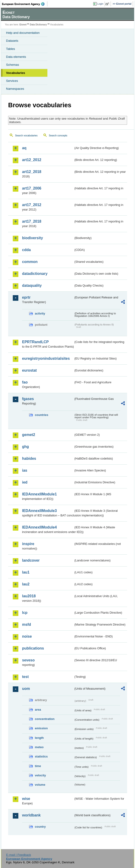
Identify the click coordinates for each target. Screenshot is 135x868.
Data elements (16, 57)
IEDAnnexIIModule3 (39, 511)
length (39, 738)
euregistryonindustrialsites (46, 358)
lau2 (26, 584)
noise (27, 636)
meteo (39, 747)
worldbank (31, 815)
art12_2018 (32, 172)
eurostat (29, 370)
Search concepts (58, 135)
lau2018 (29, 596)
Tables (11, 49)
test (25, 677)
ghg (25, 447)
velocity (40, 775)
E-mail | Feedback (18, 855)
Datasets (12, 41)
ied (25, 482)
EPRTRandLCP (35, 342)
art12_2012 (32, 160)
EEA (25, 4)
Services (12, 81)
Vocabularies (16, 73)
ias (25, 470)
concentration (45, 719)
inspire (28, 544)
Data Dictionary (38, 25)
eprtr (26, 297)
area (38, 710)
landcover (31, 560)
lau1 (26, 572)
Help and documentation (23, 33)
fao (25, 382)
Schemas (13, 65)
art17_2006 (32, 188)
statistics (41, 756)
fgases (28, 399)
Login (100, 4)
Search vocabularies (26, 135)
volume (40, 785)
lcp (25, 613)
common (30, 262)
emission (41, 728)
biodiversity (33, 238)
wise (26, 799)
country (40, 827)
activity (40, 313)
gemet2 (29, 435)
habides (29, 458)
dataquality (32, 285)
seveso (28, 660)
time (38, 766)
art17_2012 (32, 205)
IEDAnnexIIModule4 (39, 527)
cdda (26, 250)
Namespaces (15, 89)
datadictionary (35, 274)
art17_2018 (32, 221)
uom (26, 689)
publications (33, 648)
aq (24, 148)
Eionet (23, 25)
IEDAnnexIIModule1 (39, 494)
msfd (26, 624)
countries (42, 415)
